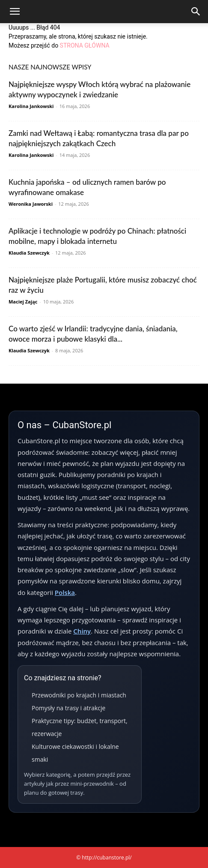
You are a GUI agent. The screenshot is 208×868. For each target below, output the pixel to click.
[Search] (196, 12)
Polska (65, 592)
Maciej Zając (23, 302)
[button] (15, 12)
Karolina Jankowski (31, 106)
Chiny (82, 631)
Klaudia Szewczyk (29, 253)
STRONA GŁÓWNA (85, 45)
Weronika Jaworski (31, 204)
